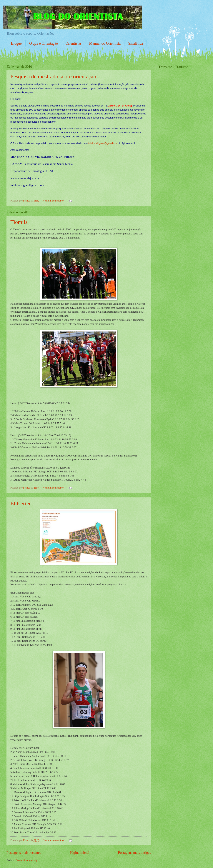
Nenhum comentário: (54, 201)
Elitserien (21, 503)
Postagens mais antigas (134, 853)
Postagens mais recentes (24, 853)
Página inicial (79, 853)
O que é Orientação (44, 43)
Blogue (16, 43)
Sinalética (135, 43)
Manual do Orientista (105, 43)
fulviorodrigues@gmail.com (103, 143)
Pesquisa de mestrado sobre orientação (53, 76)
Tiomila (19, 222)
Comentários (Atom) (26, 860)
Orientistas (74, 43)
